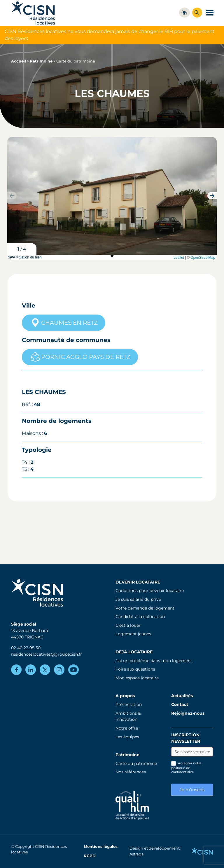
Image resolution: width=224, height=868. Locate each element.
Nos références (131, 772)
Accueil (19, 61)
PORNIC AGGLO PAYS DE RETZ (80, 357)
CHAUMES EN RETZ (64, 323)
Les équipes (127, 737)
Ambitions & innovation (128, 716)
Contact (180, 704)
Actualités (182, 696)
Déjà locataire (134, 652)
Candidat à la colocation (140, 617)
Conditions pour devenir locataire (150, 591)
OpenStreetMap (203, 258)
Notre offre (127, 728)
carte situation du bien (111, 258)
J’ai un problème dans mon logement (154, 661)
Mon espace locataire (137, 678)
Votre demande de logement (145, 608)
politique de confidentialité (183, 770)
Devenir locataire (138, 582)
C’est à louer (128, 625)
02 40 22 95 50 (26, 648)
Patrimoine (41, 61)
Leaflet (179, 258)
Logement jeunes (133, 634)
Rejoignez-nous (188, 713)
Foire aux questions (135, 669)
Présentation (129, 704)
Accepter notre (186, 768)
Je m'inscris (192, 790)
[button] (212, 196)
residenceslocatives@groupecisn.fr (47, 654)
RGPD (90, 856)
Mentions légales (101, 847)
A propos (125, 696)
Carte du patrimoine (136, 763)
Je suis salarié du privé (138, 599)
